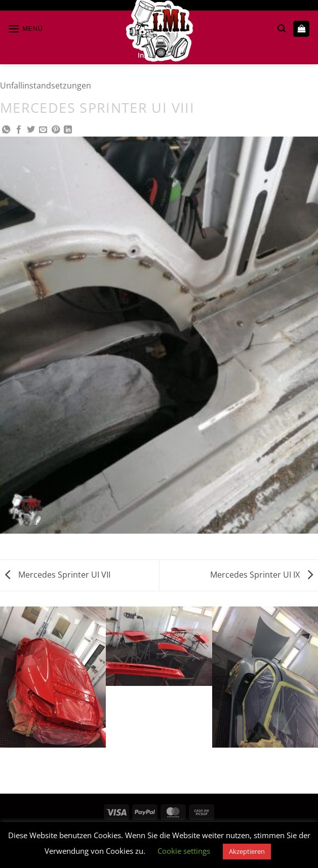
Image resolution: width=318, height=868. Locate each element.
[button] (25, 29)
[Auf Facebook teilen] (19, 130)
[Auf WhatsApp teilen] (6, 130)
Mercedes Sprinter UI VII (58, 575)
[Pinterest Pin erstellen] (56, 130)
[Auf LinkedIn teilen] (68, 130)
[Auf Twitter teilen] (31, 130)
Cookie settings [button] (184, 851)
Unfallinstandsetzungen (46, 85)
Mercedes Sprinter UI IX (262, 575)
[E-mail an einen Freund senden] (43, 130)
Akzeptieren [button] (247, 851)
